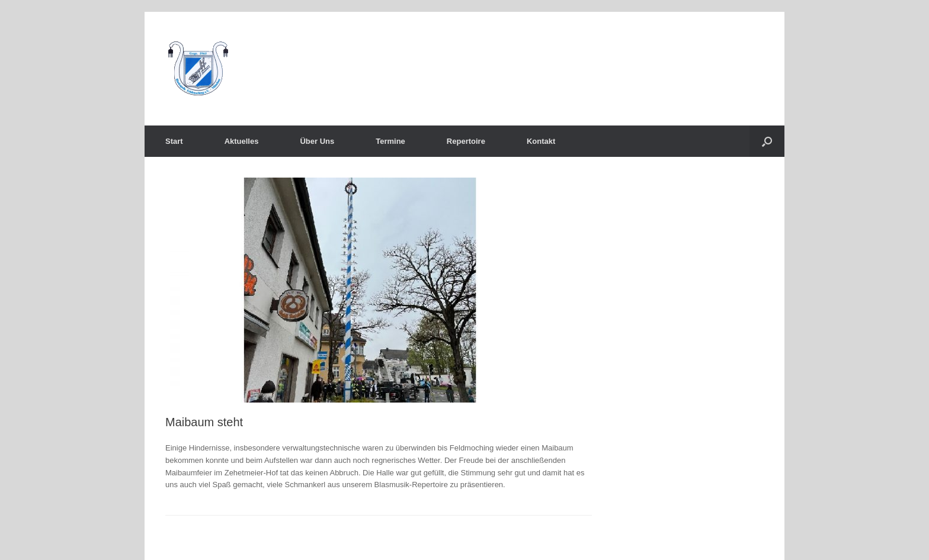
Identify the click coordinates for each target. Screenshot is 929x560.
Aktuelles (242, 141)
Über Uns (317, 141)
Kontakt (541, 141)
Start (174, 141)
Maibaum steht (204, 422)
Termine (390, 141)
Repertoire (466, 141)
